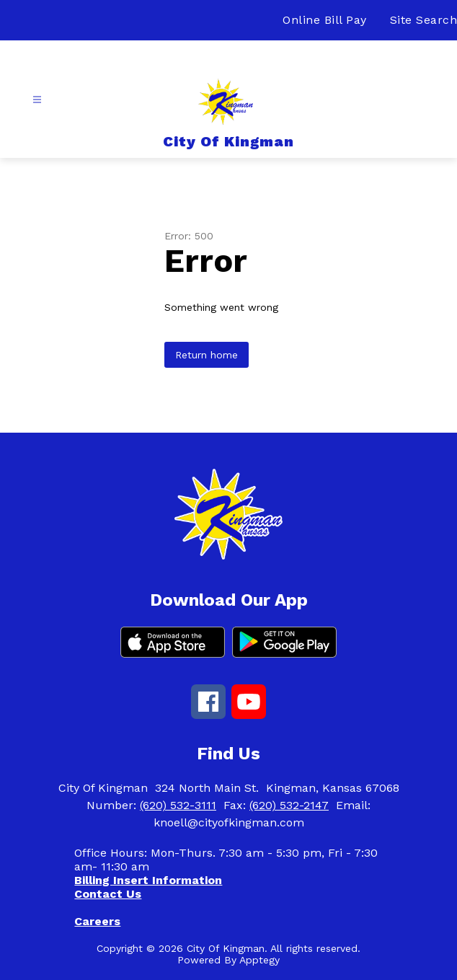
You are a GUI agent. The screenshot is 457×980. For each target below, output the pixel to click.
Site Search (424, 20)
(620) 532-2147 (289, 805)
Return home (207, 355)
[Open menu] (37, 100)
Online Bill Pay (325, 20)
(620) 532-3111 (178, 805)
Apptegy (259, 960)
